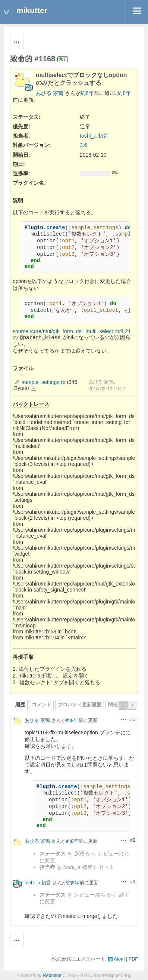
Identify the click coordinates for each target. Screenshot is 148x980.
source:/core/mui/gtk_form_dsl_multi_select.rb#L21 (72, 331)
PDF (133, 959)
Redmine (52, 976)
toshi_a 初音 (94, 136)
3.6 (83, 145)
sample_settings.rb (44, 382)
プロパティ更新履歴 (80, 705)
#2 (133, 840)
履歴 (20, 705)
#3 (133, 882)
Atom (119, 959)
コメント (41, 705)
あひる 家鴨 (50, 93)
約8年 (87, 93)
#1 (133, 719)
